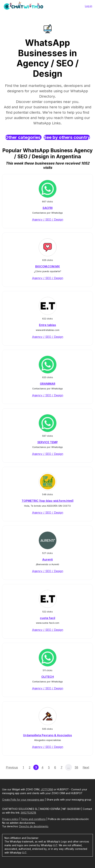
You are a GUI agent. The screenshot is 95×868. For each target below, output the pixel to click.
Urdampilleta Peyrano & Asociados (47, 735)
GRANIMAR (48, 384)
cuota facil (47, 618)
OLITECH (48, 677)
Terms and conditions (33, 819)
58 (76, 767)
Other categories (23, 137)
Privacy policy (10, 819)
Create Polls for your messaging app (23, 800)
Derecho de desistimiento (34, 826)
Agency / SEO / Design (48, 219)
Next (86, 767)
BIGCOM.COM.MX (48, 266)
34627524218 (28, 813)
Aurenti (47, 559)
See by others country (67, 137)
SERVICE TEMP (48, 442)
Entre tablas (47, 325)
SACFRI (48, 208)
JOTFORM (47, 789)
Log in (89, 6)
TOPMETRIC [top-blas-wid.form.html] (48, 501)
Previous (12, 767)
